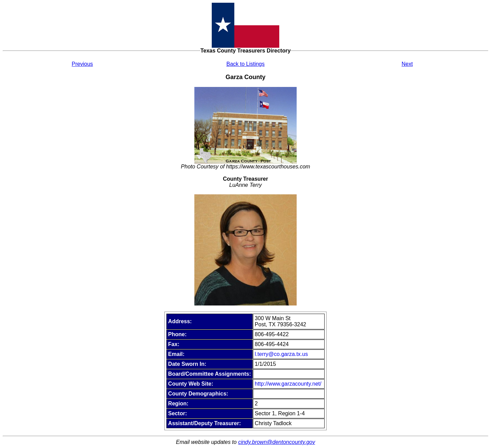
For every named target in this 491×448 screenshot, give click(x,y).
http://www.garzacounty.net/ (288, 384)
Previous (82, 64)
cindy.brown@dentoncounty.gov (277, 442)
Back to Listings (245, 64)
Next (407, 64)
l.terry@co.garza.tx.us (281, 354)
